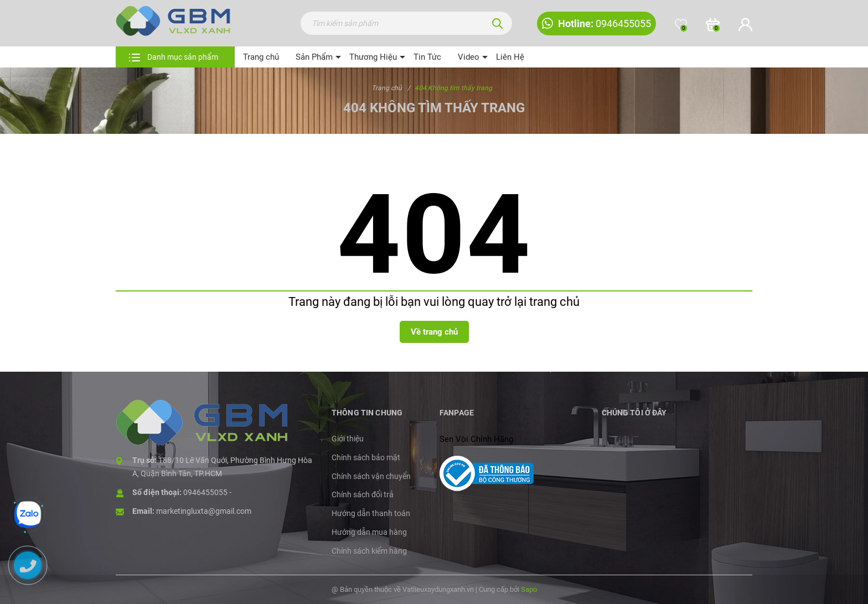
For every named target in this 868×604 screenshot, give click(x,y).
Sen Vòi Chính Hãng (476, 439)
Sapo (529, 589)
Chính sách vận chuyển (371, 476)
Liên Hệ (510, 57)
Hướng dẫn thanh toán (371, 513)
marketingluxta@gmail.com (204, 511)
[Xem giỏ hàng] (713, 25)
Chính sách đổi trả (363, 494)
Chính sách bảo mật (366, 457)
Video (469, 57)
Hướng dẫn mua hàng (369, 532)
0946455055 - (207, 492)
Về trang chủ (434, 332)
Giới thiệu (348, 439)
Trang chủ (261, 57)
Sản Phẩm (314, 57)
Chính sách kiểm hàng (369, 551)
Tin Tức (427, 57)
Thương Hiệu (373, 57)
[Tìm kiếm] (498, 23)
